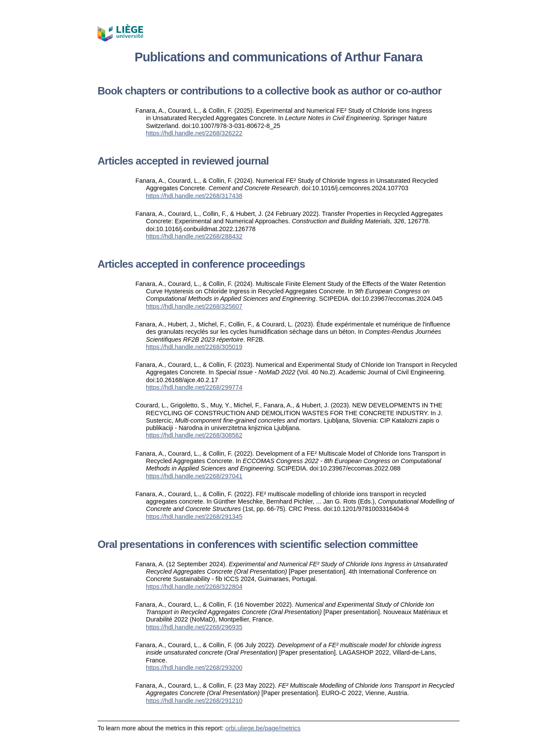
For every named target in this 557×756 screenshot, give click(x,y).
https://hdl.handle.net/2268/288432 (194, 236)
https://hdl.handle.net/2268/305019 (194, 347)
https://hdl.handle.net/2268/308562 (194, 435)
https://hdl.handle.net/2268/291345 (194, 517)
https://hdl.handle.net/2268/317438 (194, 196)
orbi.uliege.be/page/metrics (263, 728)
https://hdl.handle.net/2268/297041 (194, 476)
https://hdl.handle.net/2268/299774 (194, 387)
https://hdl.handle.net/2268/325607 (194, 306)
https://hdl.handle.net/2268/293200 (194, 668)
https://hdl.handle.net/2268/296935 (194, 627)
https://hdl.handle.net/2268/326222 (194, 133)
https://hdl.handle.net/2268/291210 (194, 701)
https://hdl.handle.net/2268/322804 (194, 587)
